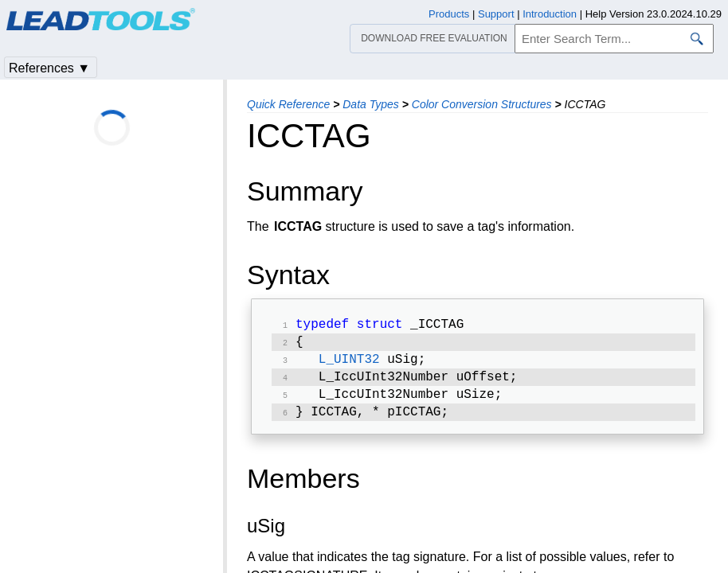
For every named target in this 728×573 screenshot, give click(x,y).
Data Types (371, 104)
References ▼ (49, 68)
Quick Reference (288, 104)
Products (449, 14)
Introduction (550, 14)
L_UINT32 (349, 364)
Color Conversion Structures (482, 104)
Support (496, 14)
